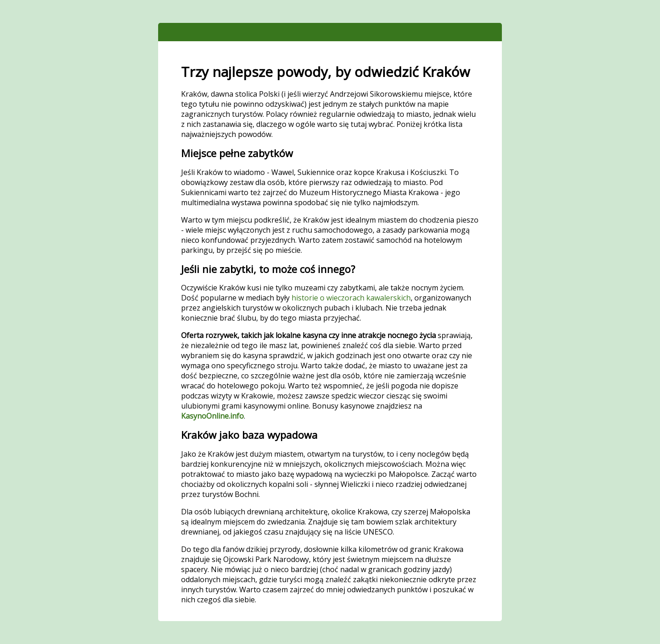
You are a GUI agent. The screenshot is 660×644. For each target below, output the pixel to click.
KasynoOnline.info (212, 416)
